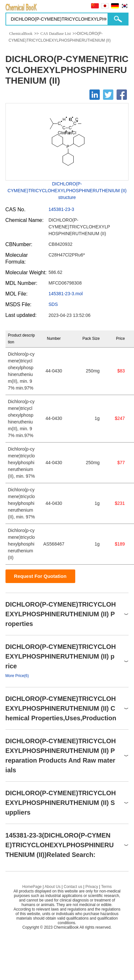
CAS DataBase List (56, 34)
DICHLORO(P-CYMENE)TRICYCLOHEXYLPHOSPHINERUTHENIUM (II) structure (67, 191)
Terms (106, 887)
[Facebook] (122, 95)
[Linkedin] (95, 95)
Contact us (73, 887)
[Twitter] (108, 95)
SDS (53, 304)
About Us (52, 887)
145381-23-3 (61, 209)
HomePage (32, 887)
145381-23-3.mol (66, 294)
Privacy (92, 887)
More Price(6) (17, 676)
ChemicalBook (21, 34)
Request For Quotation (40, 576)
